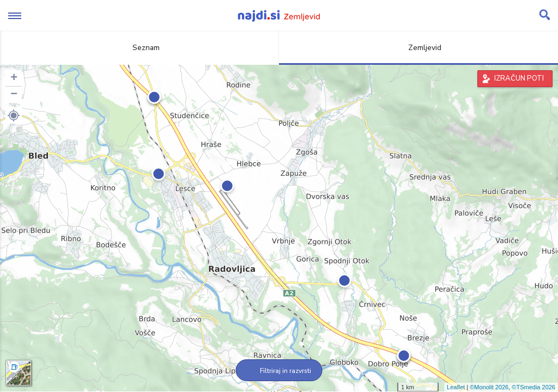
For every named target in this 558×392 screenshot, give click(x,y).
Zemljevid (418, 48)
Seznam (140, 48)
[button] (14, 115)
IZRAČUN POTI (519, 78)
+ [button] (14, 78)
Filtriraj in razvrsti (279, 371)
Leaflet (456, 387)
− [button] (14, 95)
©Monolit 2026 (489, 387)
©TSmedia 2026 (533, 387)
